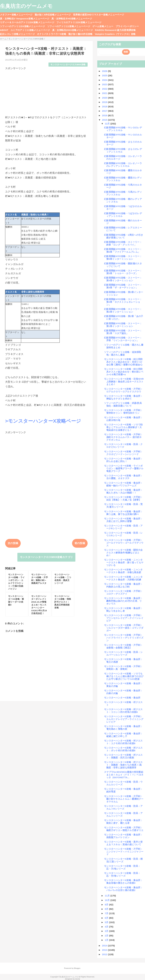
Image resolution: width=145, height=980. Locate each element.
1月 (107, 940)
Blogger (77, 968)
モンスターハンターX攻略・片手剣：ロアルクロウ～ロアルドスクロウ (123, 390)
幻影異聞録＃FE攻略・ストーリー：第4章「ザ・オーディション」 (123, 286)
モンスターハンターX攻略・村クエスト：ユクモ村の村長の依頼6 (123, 742)
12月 (108, 124)
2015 (105, 120)
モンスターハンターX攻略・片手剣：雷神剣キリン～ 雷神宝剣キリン (123, 412)
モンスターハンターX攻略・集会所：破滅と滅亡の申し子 (123, 735)
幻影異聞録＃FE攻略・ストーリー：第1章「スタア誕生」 (123, 332)
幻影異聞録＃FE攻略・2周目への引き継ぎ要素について (124, 236)
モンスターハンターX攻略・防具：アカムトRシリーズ (123, 807)
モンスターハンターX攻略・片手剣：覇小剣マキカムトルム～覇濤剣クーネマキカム (124, 799)
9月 (107, 905)
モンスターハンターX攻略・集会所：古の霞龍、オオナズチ (123, 477)
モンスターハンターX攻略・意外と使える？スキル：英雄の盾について (123, 843)
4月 (107, 927)
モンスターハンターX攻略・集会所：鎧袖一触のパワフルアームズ (123, 484)
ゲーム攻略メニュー (103, 26)
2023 (105, 84)
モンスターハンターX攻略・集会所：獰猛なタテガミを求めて (123, 397)
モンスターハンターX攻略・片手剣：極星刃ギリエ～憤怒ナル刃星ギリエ (124, 829)
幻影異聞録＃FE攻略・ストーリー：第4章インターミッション (123, 279)
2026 (105, 71)
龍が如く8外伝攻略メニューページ (53, 15)
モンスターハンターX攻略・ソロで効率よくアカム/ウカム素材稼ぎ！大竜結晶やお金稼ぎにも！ (123, 427)
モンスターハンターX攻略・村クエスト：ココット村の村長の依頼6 (123, 711)
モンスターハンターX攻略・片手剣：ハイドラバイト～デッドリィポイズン (124, 638)
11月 (108, 896)
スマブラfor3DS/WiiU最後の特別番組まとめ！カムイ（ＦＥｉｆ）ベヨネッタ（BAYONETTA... (124, 775)
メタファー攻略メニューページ (16, 15)
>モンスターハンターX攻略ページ (43, 421)
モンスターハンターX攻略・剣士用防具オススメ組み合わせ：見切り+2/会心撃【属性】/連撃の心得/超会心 (123, 362)
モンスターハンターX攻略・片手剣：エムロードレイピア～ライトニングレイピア (124, 719)
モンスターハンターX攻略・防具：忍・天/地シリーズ (122, 867)
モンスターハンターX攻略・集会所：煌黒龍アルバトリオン (123, 836)
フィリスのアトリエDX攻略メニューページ (79, 22)
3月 (107, 931)
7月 (107, 913)
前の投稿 (80, 543)
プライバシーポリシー (127, 26)
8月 (107, 909)
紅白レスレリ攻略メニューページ (17, 34)
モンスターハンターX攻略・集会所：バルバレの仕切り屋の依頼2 (123, 889)
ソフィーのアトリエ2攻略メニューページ (69, 26)
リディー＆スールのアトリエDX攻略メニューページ (27, 22)
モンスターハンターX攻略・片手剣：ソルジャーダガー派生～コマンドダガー (124, 628)
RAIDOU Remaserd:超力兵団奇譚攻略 (115, 30)
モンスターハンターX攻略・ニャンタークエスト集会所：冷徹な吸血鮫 (123, 571)
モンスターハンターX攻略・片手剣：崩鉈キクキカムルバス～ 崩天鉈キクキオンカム (123, 437)
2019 (105, 102)
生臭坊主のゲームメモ (26, 6)
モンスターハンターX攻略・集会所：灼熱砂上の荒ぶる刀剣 (123, 585)
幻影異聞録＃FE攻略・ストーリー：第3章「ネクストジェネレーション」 (123, 302)
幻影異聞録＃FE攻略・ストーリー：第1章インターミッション (123, 325)
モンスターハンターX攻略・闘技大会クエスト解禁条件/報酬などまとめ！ (123, 553)
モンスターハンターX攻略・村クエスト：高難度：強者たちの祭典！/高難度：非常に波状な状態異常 (123, 765)
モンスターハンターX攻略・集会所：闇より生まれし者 (123, 610)
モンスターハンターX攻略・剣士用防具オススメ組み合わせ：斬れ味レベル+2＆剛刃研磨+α (124, 372)
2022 (105, 89)
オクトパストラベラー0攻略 (52, 34)
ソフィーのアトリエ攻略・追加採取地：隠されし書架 (123, 353)
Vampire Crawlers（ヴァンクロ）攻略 (115, 34)
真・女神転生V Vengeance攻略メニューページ (25, 19)
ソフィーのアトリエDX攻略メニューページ (23, 26)
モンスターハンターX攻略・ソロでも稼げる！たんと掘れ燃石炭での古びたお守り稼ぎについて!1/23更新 (124, 676)
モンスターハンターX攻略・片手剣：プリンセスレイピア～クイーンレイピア (124, 618)
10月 (108, 900)
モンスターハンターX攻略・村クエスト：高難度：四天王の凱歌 (123, 756)
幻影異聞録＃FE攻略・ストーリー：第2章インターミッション (123, 310)
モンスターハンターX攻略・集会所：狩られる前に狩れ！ (123, 460)
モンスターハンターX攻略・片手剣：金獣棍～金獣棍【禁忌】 (123, 646)
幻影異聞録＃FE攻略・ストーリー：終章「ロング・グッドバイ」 (123, 243)
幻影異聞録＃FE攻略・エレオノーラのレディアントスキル (123, 165)
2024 (105, 80)
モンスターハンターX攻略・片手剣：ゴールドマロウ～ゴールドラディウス (124, 543)
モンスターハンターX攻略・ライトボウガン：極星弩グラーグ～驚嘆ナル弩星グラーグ (124, 468)
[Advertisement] (46, 91)
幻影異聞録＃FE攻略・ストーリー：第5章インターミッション (123, 258)
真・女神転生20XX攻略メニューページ (72, 30)
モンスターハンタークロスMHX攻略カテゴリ (46, 557)
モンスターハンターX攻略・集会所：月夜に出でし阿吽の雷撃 (123, 520)
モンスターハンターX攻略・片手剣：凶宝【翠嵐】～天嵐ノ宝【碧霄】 (123, 498)
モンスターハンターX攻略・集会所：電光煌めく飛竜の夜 (123, 728)
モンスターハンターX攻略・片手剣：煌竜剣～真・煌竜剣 (123, 668)
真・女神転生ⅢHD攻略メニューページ (72, 19)
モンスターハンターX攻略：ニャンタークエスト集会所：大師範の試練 (123, 578)
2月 (107, 936)
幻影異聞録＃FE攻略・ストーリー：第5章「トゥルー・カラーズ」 (123, 272)
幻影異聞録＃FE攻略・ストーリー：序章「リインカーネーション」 (123, 339)
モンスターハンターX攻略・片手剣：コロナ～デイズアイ (123, 592)
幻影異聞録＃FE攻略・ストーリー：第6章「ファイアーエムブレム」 (123, 250)
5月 (107, 922)
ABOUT (4, 30)
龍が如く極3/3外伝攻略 (81, 34)
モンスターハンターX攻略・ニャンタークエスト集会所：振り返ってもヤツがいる (124, 562)
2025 (105, 75)
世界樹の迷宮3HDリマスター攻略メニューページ (99, 15)
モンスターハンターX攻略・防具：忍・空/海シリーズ (122, 874)
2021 (105, 93)
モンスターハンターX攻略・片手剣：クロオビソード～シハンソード (123, 453)
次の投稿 (13, 543)
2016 (105, 115)
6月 (107, 918)
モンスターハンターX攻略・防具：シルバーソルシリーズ (123, 653)
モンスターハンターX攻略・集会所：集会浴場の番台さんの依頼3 (123, 882)
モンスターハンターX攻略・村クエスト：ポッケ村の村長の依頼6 (123, 749)
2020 (105, 98)
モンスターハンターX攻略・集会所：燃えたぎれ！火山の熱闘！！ (123, 491)
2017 (105, 111)
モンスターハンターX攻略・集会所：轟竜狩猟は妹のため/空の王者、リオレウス (123, 601)
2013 (105, 950)
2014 (105, 946)
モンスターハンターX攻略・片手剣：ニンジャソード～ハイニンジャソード (124, 852)
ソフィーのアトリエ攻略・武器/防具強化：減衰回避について (123, 404)
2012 (105, 954)
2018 (105, 106)
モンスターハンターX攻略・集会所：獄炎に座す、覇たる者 (123, 822)
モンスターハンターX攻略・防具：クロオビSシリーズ (123, 446)
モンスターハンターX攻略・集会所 (122, 698)
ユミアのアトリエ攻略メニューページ (30, 30)
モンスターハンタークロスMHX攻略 (68, 65)
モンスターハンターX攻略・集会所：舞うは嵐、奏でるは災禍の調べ (123, 513)
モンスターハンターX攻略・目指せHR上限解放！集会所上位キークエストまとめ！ (124, 382)
